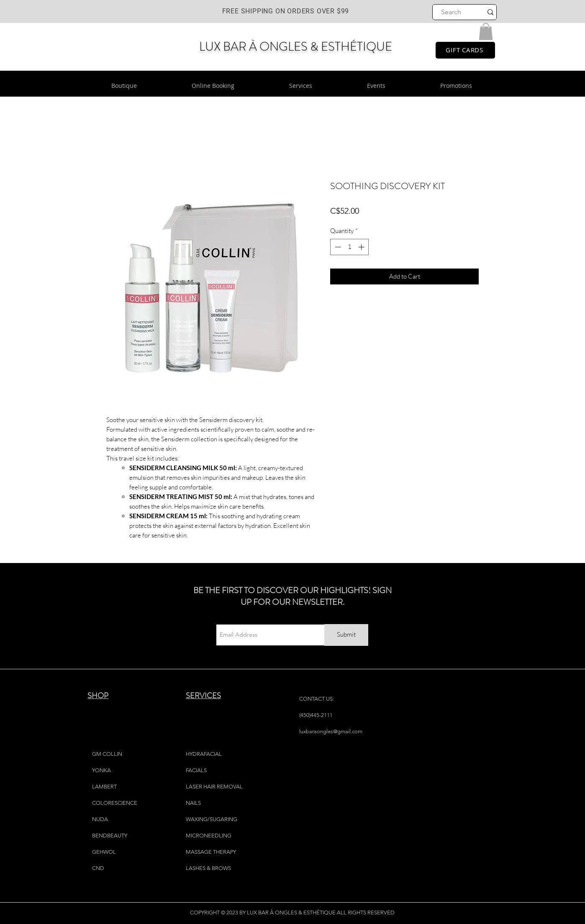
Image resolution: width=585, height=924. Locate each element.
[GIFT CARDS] (465, 50)
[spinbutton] (350, 247)
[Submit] (346, 635)
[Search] (451, 12)
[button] (486, 32)
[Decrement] (337, 247)
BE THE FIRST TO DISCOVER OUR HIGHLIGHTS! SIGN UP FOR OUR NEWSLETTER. (292, 596)
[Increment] (362, 247)
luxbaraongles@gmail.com (331, 731)
